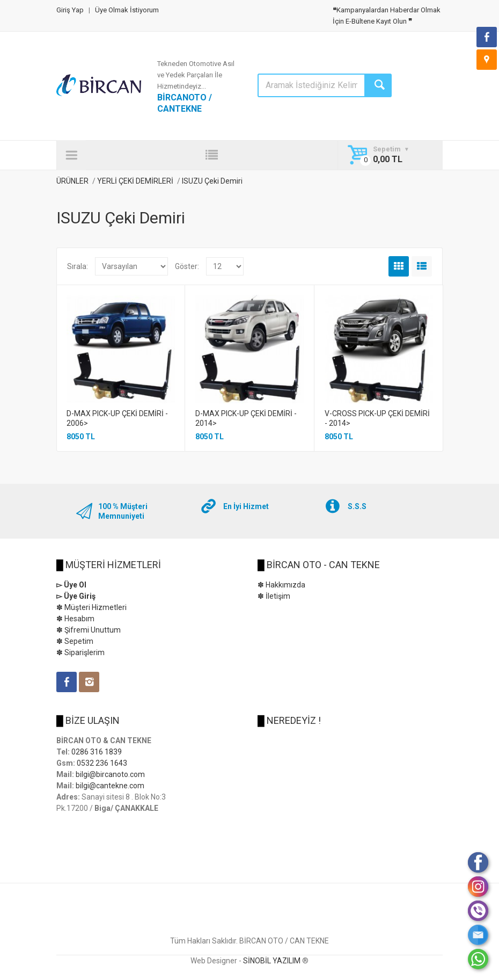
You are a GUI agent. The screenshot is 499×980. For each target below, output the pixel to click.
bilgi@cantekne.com (110, 786)
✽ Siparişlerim (80, 652)
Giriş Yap (70, 10)
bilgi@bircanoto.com (110, 774)
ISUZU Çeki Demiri (212, 181)
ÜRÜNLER (72, 181)
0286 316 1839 (97, 752)
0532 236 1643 (102, 763)
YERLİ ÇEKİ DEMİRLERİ (136, 181)
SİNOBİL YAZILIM (272, 961)
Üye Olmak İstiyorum (127, 10)
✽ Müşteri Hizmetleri (91, 607)
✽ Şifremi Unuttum (89, 630)
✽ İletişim (274, 596)
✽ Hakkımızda (281, 585)
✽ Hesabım (75, 619)
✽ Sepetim (75, 641)
